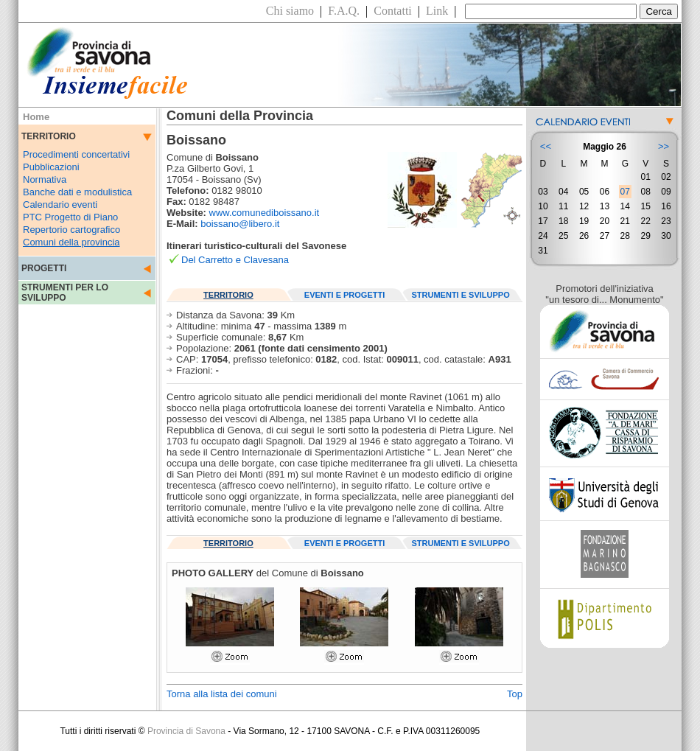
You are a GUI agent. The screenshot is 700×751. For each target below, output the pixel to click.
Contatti (393, 11)
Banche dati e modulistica (77, 192)
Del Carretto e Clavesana (235, 260)
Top (515, 694)
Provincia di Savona (186, 731)
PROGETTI (44, 268)
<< (546, 146)
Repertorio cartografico (71, 230)
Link (437, 11)
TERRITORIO (228, 295)
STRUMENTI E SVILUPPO (461, 295)
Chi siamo (290, 11)
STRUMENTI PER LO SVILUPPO (65, 293)
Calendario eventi (60, 205)
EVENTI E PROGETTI (344, 295)
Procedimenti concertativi (76, 154)
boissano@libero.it (240, 224)
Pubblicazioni (51, 167)
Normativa (45, 179)
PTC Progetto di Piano (70, 217)
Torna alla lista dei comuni (222, 694)
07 (625, 192)
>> (664, 146)
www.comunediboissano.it (265, 213)
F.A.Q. (344, 11)
